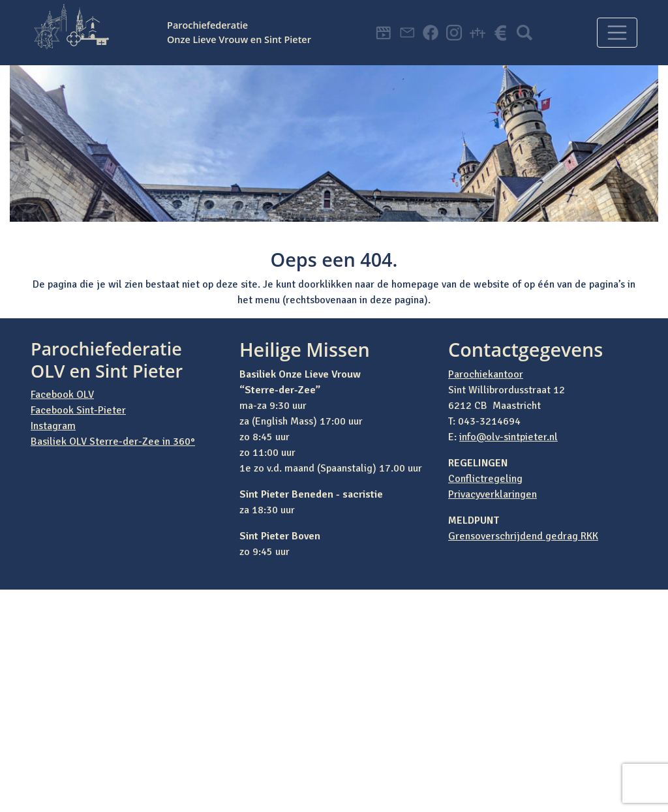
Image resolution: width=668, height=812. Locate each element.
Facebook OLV (62, 395)
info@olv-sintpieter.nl (509, 437)
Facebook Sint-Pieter (78, 410)
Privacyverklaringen (493, 494)
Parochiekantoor (486, 374)
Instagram (53, 426)
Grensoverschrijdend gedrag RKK (523, 536)
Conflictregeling (485, 479)
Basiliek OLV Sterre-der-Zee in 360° (113, 442)
